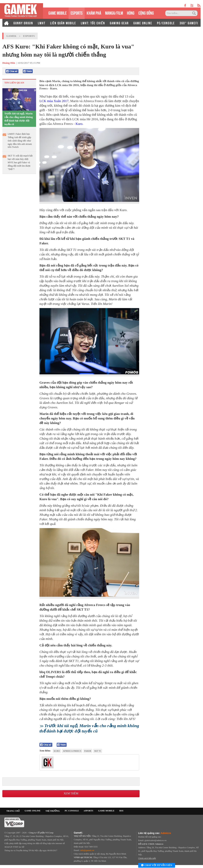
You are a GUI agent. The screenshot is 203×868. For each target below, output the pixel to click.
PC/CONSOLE (166, 23)
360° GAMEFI (189, 23)
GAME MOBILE (57, 13)
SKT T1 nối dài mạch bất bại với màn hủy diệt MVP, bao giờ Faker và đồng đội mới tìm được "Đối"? (20, 162)
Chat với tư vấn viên (157, 865)
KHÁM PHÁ (94, 13)
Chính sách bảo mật (147, 858)
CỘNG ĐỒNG (146, 13)
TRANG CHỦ (13, 811)
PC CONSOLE (72, 811)
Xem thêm (71, 794)
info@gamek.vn (87, 850)
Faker (88, 751)
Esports (29, 36)
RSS (121, 811)
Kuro (79, 124)
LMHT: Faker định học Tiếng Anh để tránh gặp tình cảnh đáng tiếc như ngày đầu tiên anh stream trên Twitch (20, 140)
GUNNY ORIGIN (23, 23)
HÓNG (131, 13)
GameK (11, 36)
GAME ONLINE (143, 23)
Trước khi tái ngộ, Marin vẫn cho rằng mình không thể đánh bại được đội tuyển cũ (19, 119)
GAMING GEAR (119, 23)
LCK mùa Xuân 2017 (54, 101)
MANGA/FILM (114, 13)
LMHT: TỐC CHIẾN (93, 23)
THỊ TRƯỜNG (53, 811)
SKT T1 (98, 751)
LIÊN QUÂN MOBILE (63, 23)
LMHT (42, 23)
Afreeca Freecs (72, 751)
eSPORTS (77, 13)
